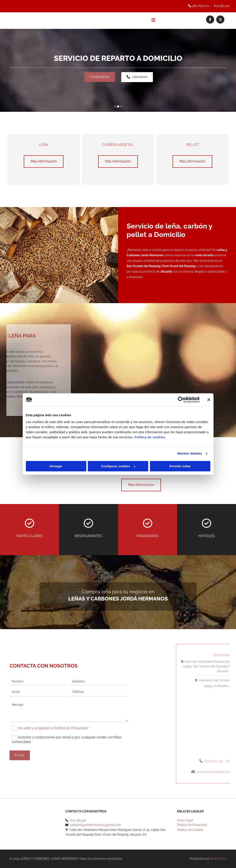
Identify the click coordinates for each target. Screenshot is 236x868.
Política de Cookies (190, 830)
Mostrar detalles (190, 453)
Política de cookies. (150, 437)
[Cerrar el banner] (209, 400)
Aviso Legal (185, 820)
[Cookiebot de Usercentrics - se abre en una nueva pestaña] (181, 400)
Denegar (56, 466)
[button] (100, 77)
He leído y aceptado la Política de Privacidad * (54, 728)
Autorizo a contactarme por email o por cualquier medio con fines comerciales (66, 740)
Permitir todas (180, 466)
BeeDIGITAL (218, 859)
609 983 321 (222, 6)
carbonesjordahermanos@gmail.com (95, 825)
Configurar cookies (118, 466)
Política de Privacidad (192, 825)
